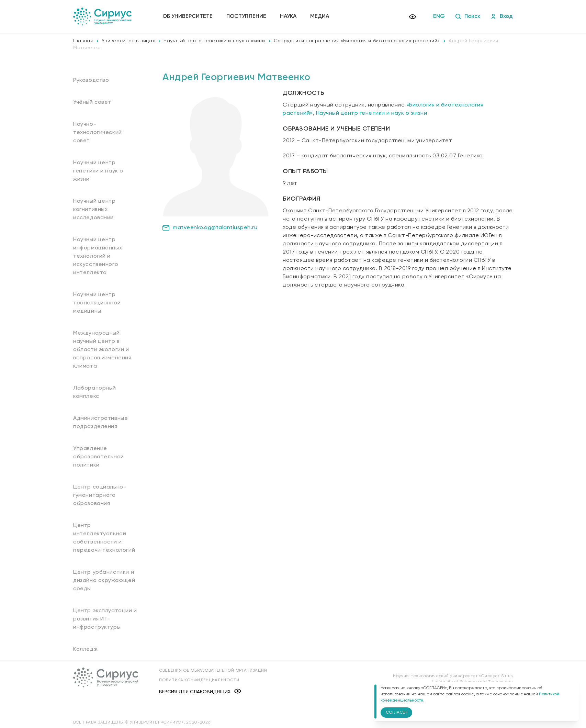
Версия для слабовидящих (200, 692)
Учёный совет (92, 102)
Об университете (188, 16)
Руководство (91, 80)
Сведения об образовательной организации (213, 671)
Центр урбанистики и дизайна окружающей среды (104, 581)
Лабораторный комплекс (95, 392)
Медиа (320, 16)
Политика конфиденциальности (199, 680)
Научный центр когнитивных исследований (94, 210)
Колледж (85, 649)
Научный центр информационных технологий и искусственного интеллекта (98, 256)
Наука (288, 16)
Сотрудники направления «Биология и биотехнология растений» (357, 41)
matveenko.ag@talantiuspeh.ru (210, 228)
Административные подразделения (100, 423)
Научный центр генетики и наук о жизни (214, 41)
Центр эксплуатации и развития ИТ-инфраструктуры (105, 619)
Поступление (246, 16)
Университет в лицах (128, 41)
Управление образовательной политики (99, 457)
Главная (83, 41)
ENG (439, 16)
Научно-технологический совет (98, 133)
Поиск (468, 16)
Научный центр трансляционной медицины (97, 303)
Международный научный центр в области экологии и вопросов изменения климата (102, 350)
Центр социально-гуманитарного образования (100, 495)
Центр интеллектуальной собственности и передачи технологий (104, 538)
